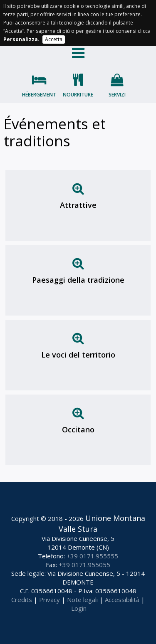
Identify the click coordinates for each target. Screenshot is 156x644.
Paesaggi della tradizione (78, 280)
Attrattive (78, 205)
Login (79, 608)
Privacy (50, 600)
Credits (22, 600)
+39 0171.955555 (92, 556)
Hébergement (39, 95)
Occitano (78, 429)
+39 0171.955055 (84, 565)
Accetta (54, 39)
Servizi (117, 95)
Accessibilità (122, 600)
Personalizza (21, 39)
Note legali (82, 600)
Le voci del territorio (78, 355)
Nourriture (78, 95)
